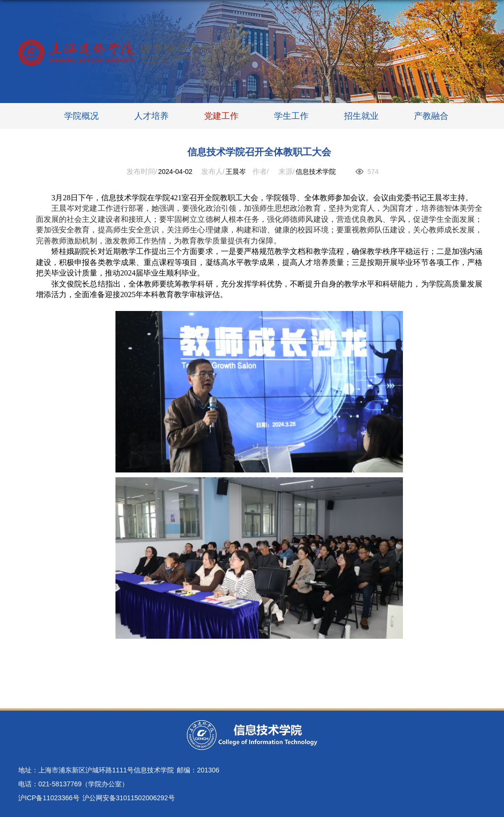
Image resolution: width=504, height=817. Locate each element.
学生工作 (291, 116)
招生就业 (361, 116)
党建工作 (221, 116)
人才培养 (151, 116)
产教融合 (431, 116)
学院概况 (81, 116)
